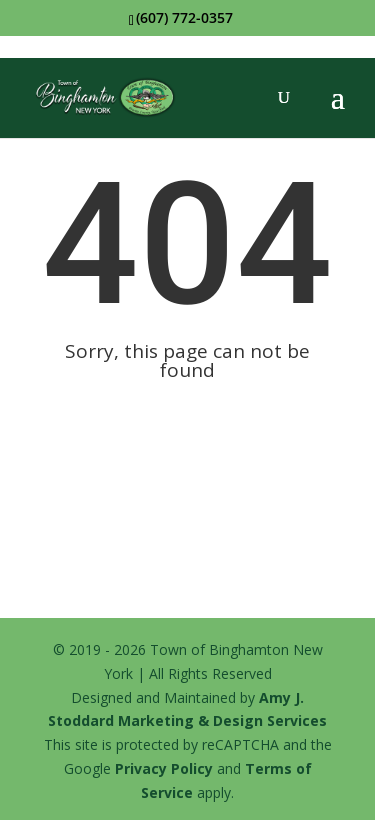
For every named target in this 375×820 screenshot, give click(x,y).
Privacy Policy (164, 768)
